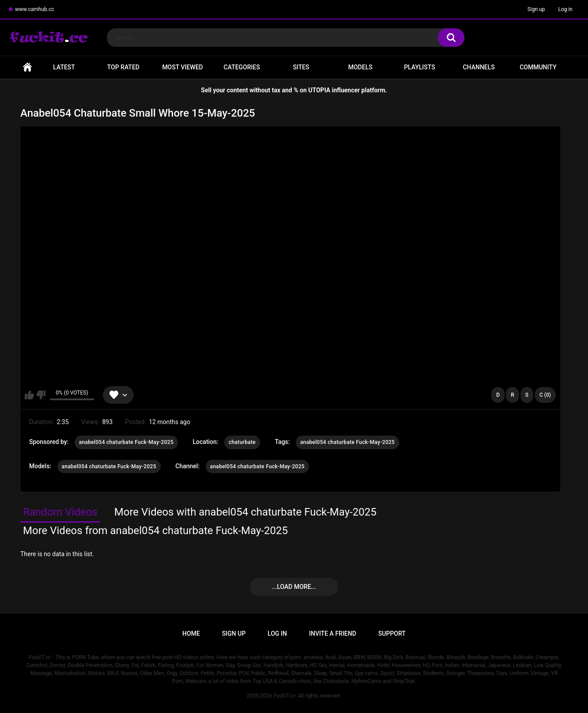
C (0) (545, 395)
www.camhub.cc (35, 9)
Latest (64, 67)
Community (538, 67)
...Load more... (294, 587)
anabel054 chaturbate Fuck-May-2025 (126, 442)
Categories (242, 67)
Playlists (420, 67)
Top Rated (123, 67)
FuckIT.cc (285, 696)
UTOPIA (319, 90)
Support (392, 633)
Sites (301, 67)
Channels (479, 67)
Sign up (536, 9)
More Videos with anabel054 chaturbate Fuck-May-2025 (245, 512)
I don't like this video (41, 395)
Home (27, 67)
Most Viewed (182, 67)
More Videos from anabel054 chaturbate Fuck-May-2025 (155, 531)
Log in (565, 9)
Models (360, 67)
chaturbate (242, 442)
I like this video (29, 395)
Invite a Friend (333, 633)
